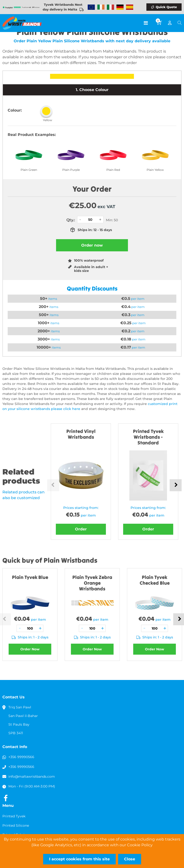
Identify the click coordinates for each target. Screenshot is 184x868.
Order (81, 529)
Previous (53, 485)
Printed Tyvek (14, 816)
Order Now (30, 649)
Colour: (15, 110)
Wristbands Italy (110, 7)
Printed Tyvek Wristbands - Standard (148, 437)
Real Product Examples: (32, 135)
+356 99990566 (21, 757)
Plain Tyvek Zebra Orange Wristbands (92, 583)
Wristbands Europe (91, 7)
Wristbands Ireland (101, 7)
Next (176, 485)
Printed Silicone (16, 825)
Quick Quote (166, 7)
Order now (92, 245)
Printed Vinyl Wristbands (81, 434)
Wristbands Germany (120, 7)
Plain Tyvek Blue (30, 577)
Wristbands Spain (130, 7)
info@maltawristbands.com (32, 776)
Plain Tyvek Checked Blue (155, 580)
